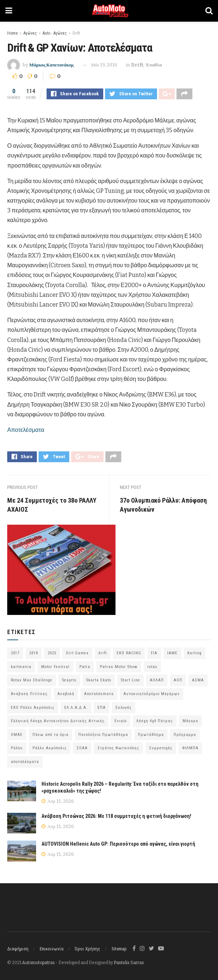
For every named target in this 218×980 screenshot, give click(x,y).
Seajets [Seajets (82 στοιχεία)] (69, 680)
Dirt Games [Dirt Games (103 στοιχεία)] (77, 653)
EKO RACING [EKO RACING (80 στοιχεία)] (129, 653)
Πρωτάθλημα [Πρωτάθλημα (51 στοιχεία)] (151, 735)
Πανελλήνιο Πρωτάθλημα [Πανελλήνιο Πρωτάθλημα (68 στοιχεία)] (103, 735)
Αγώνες (30, 33)
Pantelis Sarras (129, 963)
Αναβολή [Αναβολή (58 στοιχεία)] (66, 694)
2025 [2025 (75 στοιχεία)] (52, 653)
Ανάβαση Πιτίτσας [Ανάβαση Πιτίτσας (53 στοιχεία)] (29, 694)
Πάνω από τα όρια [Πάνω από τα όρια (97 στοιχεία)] (51, 735)
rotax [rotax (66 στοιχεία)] (152, 667)
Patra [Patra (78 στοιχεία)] (85, 667)
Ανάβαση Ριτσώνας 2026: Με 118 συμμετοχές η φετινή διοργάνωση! (116, 816)
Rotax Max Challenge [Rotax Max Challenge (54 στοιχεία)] (32, 680)
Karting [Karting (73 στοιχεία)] (195, 653)
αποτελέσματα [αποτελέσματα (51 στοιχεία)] (25, 762)
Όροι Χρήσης (88, 949)
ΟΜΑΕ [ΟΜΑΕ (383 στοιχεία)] (17, 735)
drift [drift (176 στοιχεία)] (103, 653)
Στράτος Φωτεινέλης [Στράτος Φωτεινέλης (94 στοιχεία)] (118, 748)
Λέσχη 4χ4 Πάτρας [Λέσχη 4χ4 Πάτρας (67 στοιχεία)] (155, 721)
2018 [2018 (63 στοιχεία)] (34, 653)
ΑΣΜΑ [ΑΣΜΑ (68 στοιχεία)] (198, 680)
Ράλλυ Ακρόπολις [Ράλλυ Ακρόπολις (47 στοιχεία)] (50, 748)
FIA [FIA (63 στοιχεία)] (154, 653)
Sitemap (119, 949)
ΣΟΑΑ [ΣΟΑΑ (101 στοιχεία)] (82, 748)
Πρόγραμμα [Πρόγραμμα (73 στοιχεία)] (185, 735)
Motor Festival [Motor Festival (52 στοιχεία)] (55, 667)
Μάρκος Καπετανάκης (52, 65)
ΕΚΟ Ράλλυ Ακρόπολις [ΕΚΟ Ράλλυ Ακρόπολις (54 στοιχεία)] (33, 708)
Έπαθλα (154, 65)
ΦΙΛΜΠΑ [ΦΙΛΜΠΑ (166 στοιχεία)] (190, 748)
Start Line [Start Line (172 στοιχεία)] (130, 680)
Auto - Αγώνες (55, 33)
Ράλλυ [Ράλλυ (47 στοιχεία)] (17, 748)
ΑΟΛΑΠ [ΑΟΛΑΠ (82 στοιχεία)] (157, 680)
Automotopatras (38, 963)
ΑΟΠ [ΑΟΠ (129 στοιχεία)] (178, 680)
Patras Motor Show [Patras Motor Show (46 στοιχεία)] (119, 667)
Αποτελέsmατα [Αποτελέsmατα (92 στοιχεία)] (99, 694)
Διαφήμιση (18, 949)
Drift (76, 33)
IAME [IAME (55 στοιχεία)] (172, 653)
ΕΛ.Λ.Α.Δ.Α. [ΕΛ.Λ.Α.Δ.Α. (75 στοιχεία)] (76, 708)
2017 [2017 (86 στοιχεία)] (15, 653)
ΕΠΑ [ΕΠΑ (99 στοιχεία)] (102, 708)
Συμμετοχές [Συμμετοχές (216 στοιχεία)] (161, 748)
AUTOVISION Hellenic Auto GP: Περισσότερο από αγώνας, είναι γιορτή (118, 844)
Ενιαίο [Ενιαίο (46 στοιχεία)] (121, 721)
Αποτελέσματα (26, 430)
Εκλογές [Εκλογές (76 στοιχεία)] (124, 708)
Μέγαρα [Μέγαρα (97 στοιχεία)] (190, 721)
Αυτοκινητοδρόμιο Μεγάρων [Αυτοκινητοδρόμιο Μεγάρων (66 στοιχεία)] (152, 694)
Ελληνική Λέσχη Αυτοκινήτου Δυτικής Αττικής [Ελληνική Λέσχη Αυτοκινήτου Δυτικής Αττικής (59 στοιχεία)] (58, 721)
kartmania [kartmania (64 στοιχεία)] (21, 667)
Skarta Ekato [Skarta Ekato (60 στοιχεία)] (99, 680)
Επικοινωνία (52, 949)
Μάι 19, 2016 (104, 65)
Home (12, 33)
